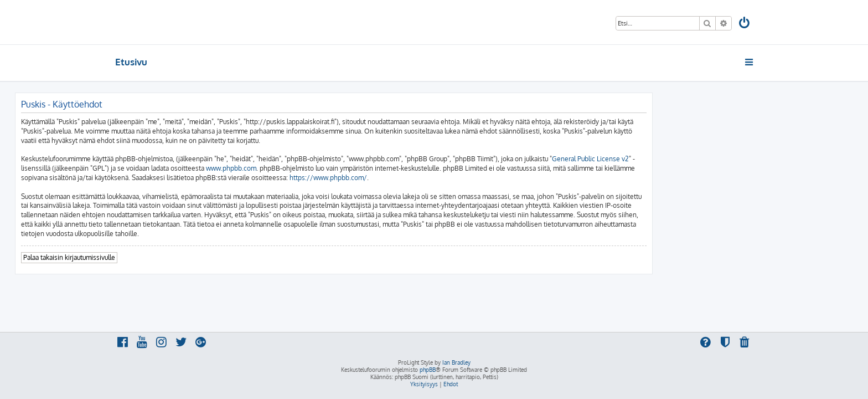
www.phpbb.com (331, 168)
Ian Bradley (456, 362)
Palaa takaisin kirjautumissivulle (169, 257)
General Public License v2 (691, 159)
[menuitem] (745, 24)
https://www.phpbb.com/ (428, 178)
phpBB (428, 370)
